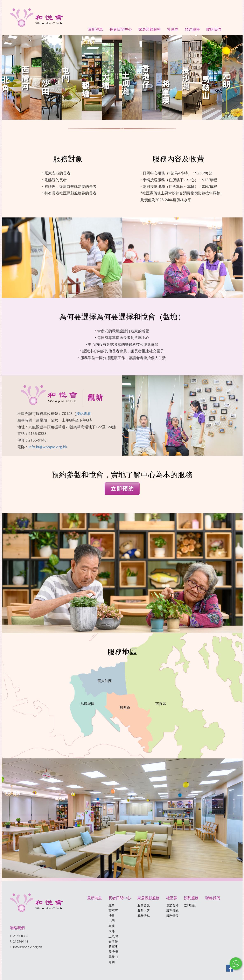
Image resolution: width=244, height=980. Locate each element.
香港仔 (113, 941)
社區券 (173, 29)
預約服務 (192, 29)
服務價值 (172, 916)
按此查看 (84, 413)
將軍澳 (113, 946)
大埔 (112, 931)
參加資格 (172, 905)
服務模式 (172, 910)
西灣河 (113, 910)
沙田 (112, 916)
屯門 (112, 921)
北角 (112, 905)
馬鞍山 (113, 957)
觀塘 (112, 926)
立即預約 (190, 905)
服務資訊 (144, 905)
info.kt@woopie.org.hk (48, 447)
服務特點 (144, 916)
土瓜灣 (113, 936)
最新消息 (96, 29)
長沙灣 (113, 952)
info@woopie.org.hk (28, 947)
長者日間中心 (121, 29)
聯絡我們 (214, 29)
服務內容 (144, 910)
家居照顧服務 (149, 29)
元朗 (112, 962)
